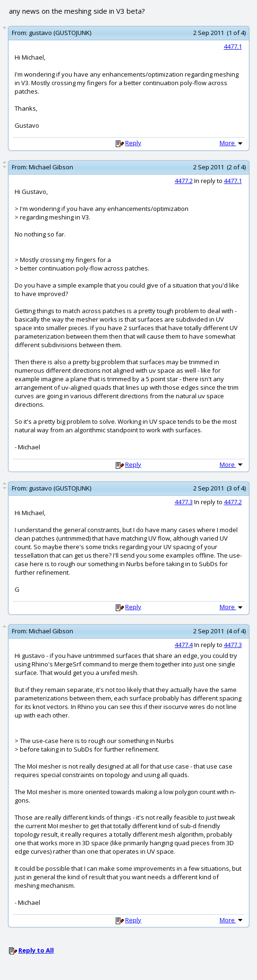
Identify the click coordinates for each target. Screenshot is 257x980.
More (232, 143)
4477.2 (184, 181)
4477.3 (184, 502)
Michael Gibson (51, 167)
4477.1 (233, 46)
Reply (133, 143)
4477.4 (184, 645)
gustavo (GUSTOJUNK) (60, 33)
